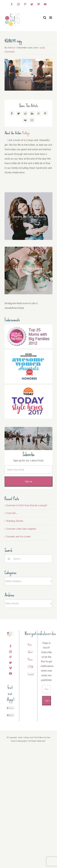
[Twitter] (10, 663)
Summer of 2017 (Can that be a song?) (27, 505)
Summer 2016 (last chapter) (21, 529)
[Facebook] (10, 646)
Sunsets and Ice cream (19, 537)
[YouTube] (10, 673)
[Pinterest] (10, 657)
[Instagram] (10, 652)
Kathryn (12, 48)
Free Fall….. (12, 513)
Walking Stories (15, 521)
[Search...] (28, 559)
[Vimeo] (10, 668)
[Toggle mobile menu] (51, 18)
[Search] (9, 559)
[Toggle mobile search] (45, 18)
